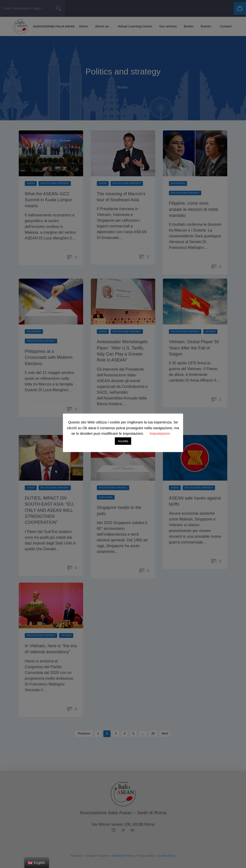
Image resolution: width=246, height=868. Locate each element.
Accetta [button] (123, 441)
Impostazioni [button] (160, 433)
